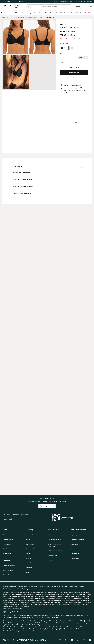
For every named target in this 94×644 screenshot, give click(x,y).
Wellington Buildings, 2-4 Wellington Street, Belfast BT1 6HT (74, 602)
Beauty (52, 13)
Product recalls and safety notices (39, 586)
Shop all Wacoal (50, 17)
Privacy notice (73, 586)
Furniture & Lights (27, 13)
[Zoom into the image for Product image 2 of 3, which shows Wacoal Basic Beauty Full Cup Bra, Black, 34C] (42, 37)
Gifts (77, 13)
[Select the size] (74, 63)
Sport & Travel (60, 13)
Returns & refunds (8, 575)
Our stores (89, 1)
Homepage (5, 17)
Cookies (82, 586)
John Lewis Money (80, 1)
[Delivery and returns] (47, 194)
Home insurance (76, 549)
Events (28, 577)
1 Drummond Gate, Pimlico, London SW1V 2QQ (58, 598)
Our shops (6, 549)
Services (28, 540)
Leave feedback (10, 519)
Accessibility (16, 589)
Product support (8, 544)
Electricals (37, 13)
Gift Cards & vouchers (32, 535)
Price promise (7, 554)
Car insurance (75, 558)
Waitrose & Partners (54, 540)
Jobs (49, 535)
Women (3, 13)
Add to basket (74, 72)
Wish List (28, 558)
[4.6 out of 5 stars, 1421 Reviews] (68, 31)
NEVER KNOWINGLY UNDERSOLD (13, 1)
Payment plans (75, 535)
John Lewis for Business (55, 551)
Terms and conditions (9, 586)
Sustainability (7, 589)
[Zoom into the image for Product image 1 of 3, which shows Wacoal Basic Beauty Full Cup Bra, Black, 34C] (16, 37)
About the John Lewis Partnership (55, 545)
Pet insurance (75, 554)
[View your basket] (91, 7)
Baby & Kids (45, 13)
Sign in (78, 7)
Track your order (8, 570)
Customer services (9, 540)
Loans (72, 563)
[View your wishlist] (86, 7)
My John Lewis (55, 1)
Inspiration (29, 568)
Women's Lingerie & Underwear (27, 17)
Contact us (6, 535)
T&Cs (46, 617)
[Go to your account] (82, 7)
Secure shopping (22, 586)
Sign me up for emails (47, 506)
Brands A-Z (29, 563)
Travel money (75, 544)
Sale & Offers (89, 13)
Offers (27, 572)
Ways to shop (64, 1)
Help (72, 1)
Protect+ (51, 560)
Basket (28, 554)
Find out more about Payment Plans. (13, 608)
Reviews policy (26, 589)
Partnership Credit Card (78, 540)
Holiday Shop (70, 13)
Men (8, 13)
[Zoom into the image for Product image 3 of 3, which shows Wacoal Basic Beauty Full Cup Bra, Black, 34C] (16, 72)
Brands (82, 13)
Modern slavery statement (59, 586)
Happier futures (53, 555)
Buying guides (30, 544)
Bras (41, 17)
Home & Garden (16, 13)
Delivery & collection (9, 566)
